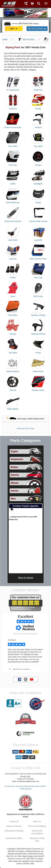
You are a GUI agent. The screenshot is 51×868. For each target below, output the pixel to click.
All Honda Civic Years (26, 428)
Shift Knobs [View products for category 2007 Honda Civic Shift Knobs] (38, 296)
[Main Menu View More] (46, 3)
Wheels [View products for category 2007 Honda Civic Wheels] (13, 390)
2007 (14, 29)
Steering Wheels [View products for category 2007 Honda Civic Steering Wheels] (38, 334)
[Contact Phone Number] (26, 4)
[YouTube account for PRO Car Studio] (32, 679)
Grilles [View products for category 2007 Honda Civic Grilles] (13, 184)
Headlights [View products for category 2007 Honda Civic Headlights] (38, 184)
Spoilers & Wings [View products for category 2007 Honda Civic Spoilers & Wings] (38, 315)
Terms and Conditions (37, 826)
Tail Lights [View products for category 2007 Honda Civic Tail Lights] (13, 353)
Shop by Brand (26, 578)
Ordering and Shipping (14, 831)
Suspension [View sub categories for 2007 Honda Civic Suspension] (17, 459)
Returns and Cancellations (37, 832)
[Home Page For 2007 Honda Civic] (9, 3)
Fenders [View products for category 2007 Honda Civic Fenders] (38, 127)
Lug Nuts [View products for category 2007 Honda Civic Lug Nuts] (13, 259)
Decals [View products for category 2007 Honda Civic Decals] (38, 109)
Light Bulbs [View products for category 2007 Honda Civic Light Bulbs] (13, 240)
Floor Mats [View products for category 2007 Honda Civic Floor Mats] (13, 146)
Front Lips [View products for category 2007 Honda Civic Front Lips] (13, 165)
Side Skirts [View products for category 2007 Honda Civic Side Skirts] (13, 315)
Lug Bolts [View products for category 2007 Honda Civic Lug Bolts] (38, 240)
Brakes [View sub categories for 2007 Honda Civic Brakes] (14, 467)
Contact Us (14, 821)
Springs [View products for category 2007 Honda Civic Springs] (13, 334)
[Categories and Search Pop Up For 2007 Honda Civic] (39, 4)
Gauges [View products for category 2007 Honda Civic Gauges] (38, 165)
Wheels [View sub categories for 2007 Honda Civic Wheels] (15, 483)
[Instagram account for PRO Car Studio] (26, 679)
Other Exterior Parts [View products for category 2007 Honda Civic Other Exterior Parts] (38, 259)
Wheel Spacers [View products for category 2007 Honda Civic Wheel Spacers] (13, 371)
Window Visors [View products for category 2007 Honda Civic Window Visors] (38, 390)
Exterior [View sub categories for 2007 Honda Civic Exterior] (15, 475)
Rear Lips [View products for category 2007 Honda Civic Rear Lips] (38, 278)
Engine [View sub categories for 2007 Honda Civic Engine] (14, 451)
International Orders (14, 838)
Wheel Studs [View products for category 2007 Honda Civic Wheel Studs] (38, 371)
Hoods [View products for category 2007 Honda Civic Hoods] (38, 202)
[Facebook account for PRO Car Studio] (20, 679)
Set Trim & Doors (37, 29)
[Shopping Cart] (32, 4)
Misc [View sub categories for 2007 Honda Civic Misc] (13, 499)
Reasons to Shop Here (37, 840)
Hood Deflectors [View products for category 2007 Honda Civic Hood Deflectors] (13, 202)
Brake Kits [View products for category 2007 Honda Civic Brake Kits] (38, 90)
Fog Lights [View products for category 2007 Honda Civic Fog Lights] (38, 146)
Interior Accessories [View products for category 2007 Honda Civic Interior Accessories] (13, 221)
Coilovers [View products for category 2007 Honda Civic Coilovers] (13, 109)
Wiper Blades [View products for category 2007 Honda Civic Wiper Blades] (13, 409)
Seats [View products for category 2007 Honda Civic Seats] (13, 296)
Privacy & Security (14, 826)
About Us (37, 821)
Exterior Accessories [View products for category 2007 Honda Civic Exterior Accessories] (13, 127)
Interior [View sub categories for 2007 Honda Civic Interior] (15, 491)
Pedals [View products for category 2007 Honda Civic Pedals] (13, 278)
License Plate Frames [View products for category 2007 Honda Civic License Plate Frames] (38, 221)
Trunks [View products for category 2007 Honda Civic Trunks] (38, 353)
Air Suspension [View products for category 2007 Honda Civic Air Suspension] (13, 90)
